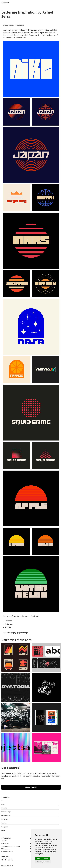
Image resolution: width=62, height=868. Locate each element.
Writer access (5, 849)
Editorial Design (6, 812)
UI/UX (3, 831)
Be (3, 859)
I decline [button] (46, 858)
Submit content (31, 787)
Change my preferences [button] (43, 862)
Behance (8, 621)
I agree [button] (39, 858)
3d (2, 800)
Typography (12, 633)
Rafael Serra (7, 30)
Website (8, 627)
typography (5, 827)
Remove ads (5, 844)
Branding (4, 808)
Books (3, 804)
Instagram (9, 624)
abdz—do (5, 2)
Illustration (5, 819)
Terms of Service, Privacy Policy (11, 846)
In (6, 859)
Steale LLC (10, 866)
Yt (9, 859)
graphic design (22, 633)
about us (4, 841)
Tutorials (4, 823)
